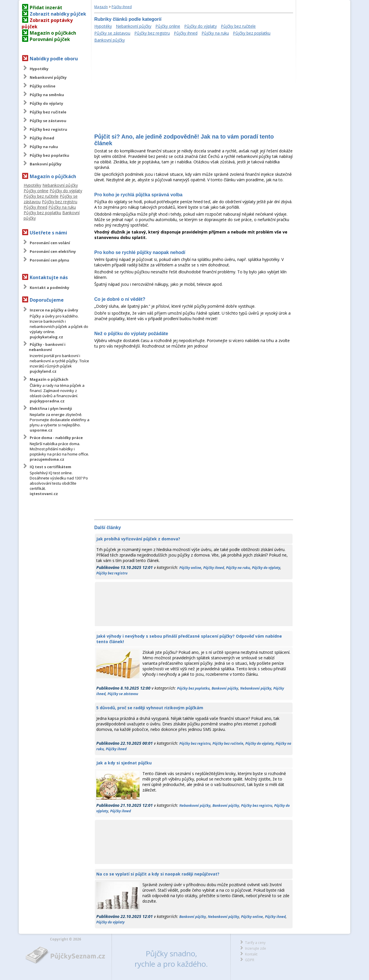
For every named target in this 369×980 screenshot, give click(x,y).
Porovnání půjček (50, 39)
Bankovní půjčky (46, 164)
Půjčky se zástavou (48, 121)
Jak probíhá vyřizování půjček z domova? (138, 539)
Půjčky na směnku (47, 95)
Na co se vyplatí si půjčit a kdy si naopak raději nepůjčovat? (158, 874)
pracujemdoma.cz (47, 459)
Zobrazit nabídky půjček (58, 14)
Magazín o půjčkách (53, 33)
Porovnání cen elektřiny (53, 251)
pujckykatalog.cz (46, 337)
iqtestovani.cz (44, 494)
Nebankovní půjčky (48, 77)
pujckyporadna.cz (47, 401)
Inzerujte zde (256, 948)
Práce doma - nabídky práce (56, 438)
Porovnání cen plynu (49, 260)
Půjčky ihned (42, 138)
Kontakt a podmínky (49, 288)
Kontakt (251, 954)
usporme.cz (41, 430)
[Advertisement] (194, 89)
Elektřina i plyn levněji (51, 408)
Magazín (101, 7)
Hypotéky (39, 69)
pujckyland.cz (43, 371)
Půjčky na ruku (44, 147)
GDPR (250, 960)
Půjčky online (43, 86)
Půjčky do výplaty (46, 103)
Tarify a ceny (255, 943)
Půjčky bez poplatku (49, 155)
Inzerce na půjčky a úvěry (54, 310)
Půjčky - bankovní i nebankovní (47, 347)
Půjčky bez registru (48, 129)
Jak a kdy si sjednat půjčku (124, 763)
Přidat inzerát (46, 8)
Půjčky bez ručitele (48, 112)
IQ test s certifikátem (50, 467)
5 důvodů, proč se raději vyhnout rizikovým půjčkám (150, 708)
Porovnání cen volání (50, 243)
